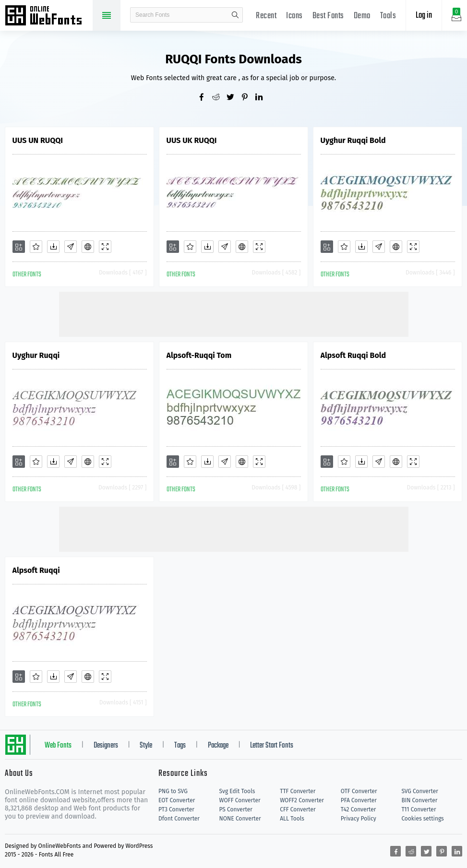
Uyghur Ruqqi (36, 355)
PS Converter (236, 809)
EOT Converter (177, 800)
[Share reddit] (219, 98)
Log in (424, 16)
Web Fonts (58, 746)
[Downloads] (53, 247)
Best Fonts (328, 16)
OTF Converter (359, 791)
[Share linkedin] (263, 98)
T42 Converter (359, 809)
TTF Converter (298, 791)
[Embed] (88, 247)
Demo (362, 16)
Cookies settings (422, 819)
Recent (266, 16)
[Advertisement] (234, 313)
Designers (106, 746)
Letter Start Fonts (272, 746)
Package (218, 746)
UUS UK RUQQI (192, 140)
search (235, 15)
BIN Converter (419, 800)
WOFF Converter (240, 800)
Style (146, 746)
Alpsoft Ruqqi (36, 570)
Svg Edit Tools (237, 791)
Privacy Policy (359, 819)
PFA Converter (359, 800)
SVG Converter (419, 791)
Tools (388, 16)
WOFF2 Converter (302, 800)
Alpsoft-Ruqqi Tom (199, 355)
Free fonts (48, 16)
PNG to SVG (173, 791)
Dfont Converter (179, 819)
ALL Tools (292, 819)
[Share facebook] (205, 98)
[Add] (19, 247)
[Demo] (105, 247)
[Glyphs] (71, 247)
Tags (180, 746)
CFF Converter (298, 809)
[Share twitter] (234, 98)
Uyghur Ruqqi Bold (353, 140)
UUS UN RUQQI (38, 140)
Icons (294, 16)
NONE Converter (240, 819)
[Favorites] (36, 247)
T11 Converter (419, 809)
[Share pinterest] (248, 98)
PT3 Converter (176, 809)
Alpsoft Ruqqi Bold (353, 355)
